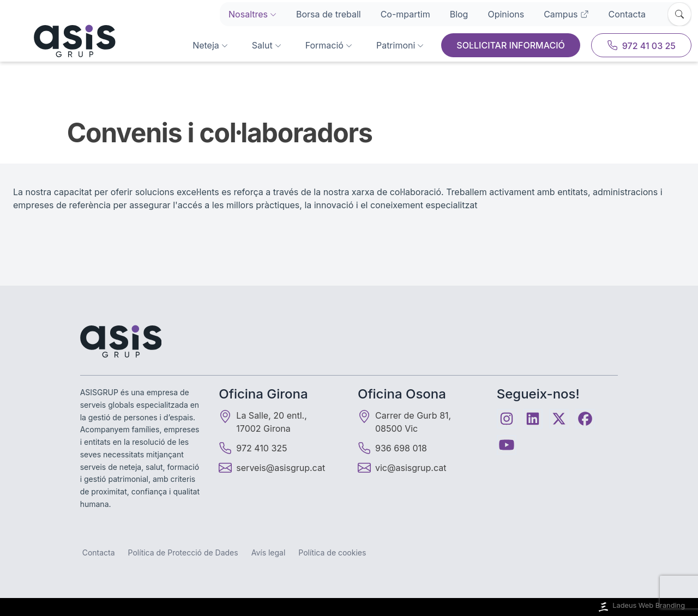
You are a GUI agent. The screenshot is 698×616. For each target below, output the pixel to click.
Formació (329, 45)
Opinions (506, 14)
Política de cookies (332, 552)
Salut (267, 45)
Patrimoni (400, 45)
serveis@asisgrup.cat (281, 468)
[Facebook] (585, 419)
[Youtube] (507, 445)
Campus (566, 14)
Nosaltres (252, 14)
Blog (459, 14)
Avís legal (269, 552)
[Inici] (61, 41)
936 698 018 (392, 448)
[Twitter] (559, 419)
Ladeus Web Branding (641, 607)
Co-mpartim (405, 14)
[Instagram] (507, 419)
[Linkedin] (533, 419)
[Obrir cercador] (679, 14)
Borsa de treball (329, 14)
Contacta (627, 14)
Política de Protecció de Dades (183, 552)
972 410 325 (253, 448)
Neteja (210, 45)
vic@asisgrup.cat (411, 468)
